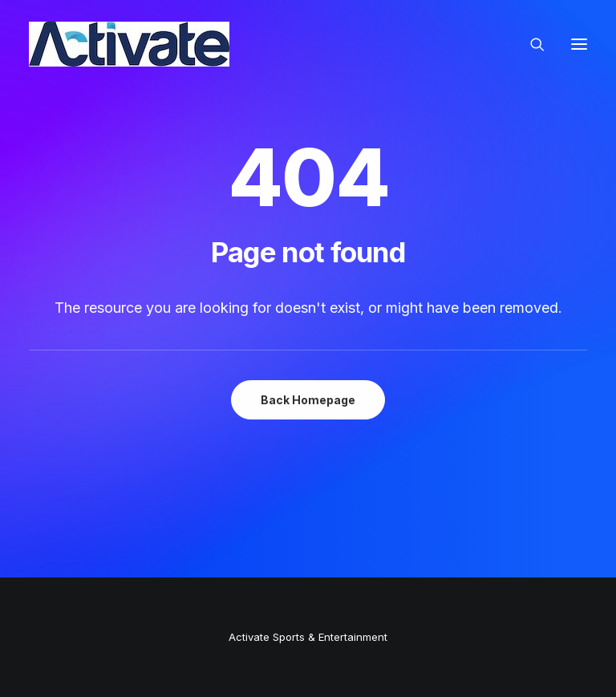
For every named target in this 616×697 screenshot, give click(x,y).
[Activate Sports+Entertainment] (129, 44)
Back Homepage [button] (308, 400)
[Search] (530, 44)
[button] (579, 44)
